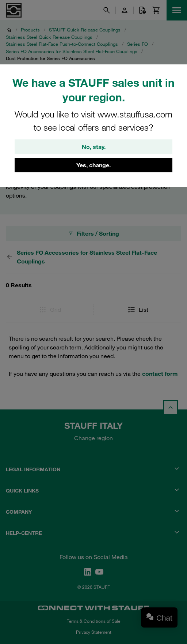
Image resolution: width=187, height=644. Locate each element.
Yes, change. (93, 165)
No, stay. (94, 147)
